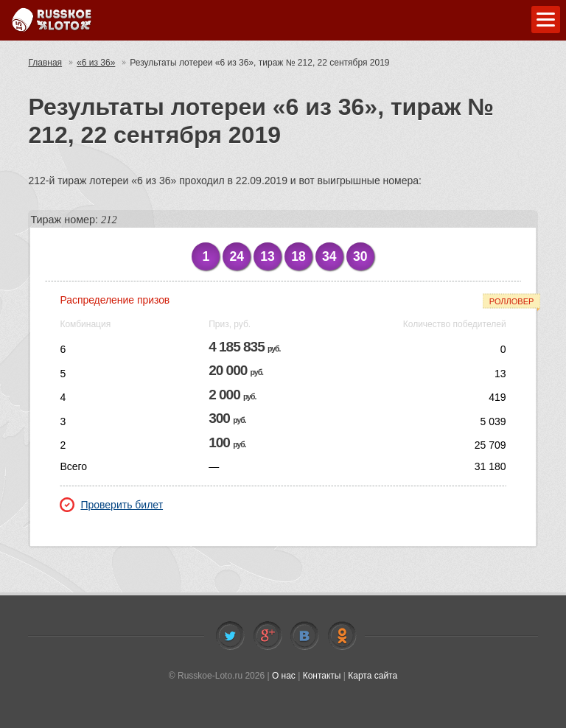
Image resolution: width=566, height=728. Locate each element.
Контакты (322, 676)
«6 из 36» (96, 63)
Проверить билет (111, 505)
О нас (284, 676)
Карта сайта (373, 676)
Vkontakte (304, 636)
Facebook (268, 636)
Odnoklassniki (342, 636)
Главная (45, 63)
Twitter (230, 636)
